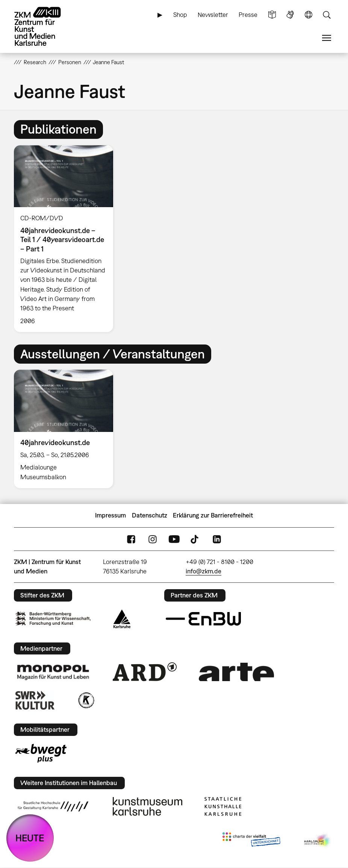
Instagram (153, 539)
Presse (248, 15)
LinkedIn (217, 539)
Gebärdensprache (290, 15)
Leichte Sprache (272, 15)
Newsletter (213, 15)
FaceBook (131, 539)
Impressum (110, 515)
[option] (67, 239)
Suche (327, 15)
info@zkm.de (204, 571)
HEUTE (30, 838)
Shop (180, 15)
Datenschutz (150, 515)
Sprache (309, 15)
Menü (327, 38)
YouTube (174, 539)
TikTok (195, 539)
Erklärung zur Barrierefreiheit (213, 515)
